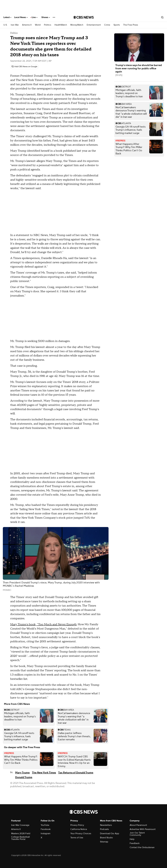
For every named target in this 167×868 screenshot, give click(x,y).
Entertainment (94, 25)
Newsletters (106, 825)
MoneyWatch (77, 25)
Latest (7, 17)
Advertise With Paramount (143, 829)
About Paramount (138, 825)
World (38, 25)
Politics (48, 25)
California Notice (79, 829)
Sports (117, 25)
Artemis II (27, 25)
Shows (46, 17)
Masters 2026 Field (21, 833)
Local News (21, 17)
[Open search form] (162, 17)
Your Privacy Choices (81, 833)
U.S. (5, 25)
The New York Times (44, 773)
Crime (107, 25)
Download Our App (110, 833)
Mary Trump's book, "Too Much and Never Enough (43, 624)
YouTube (45, 825)
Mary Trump (22, 773)
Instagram (46, 833)
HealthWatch (61, 25)
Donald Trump (24, 777)
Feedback (135, 843)
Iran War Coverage (20, 825)
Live (35, 17)
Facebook (46, 829)
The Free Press (131, 25)
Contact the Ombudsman (142, 847)
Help (132, 839)
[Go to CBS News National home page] (84, 17)
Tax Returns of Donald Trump (76, 773)
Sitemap (104, 842)
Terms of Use (77, 838)
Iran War (15, 25)
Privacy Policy (77, 825)
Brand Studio (106, 838)
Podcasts (104, 829)
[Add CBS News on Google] (24, 67)
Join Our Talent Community (137, 834)
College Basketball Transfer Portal (21, 838)
